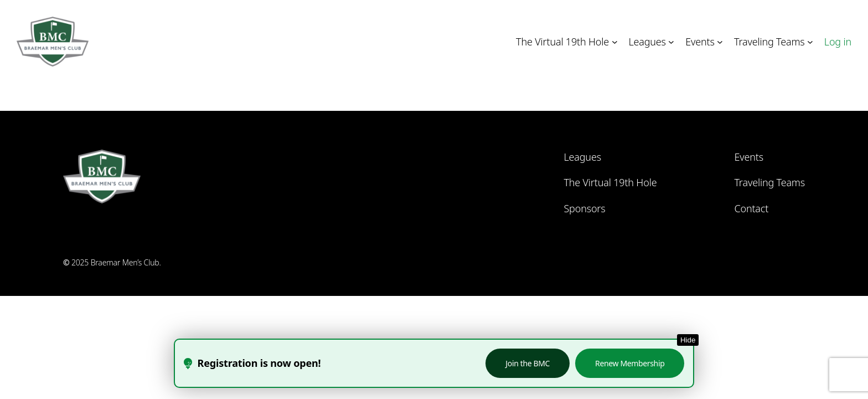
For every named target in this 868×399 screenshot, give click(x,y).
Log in (838, 42)
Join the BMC (528, 363)
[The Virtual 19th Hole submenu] (615, 42)
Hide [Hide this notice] (688, 340)
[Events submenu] (720, 42)
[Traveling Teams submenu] (810, 42)
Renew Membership (630, 363)
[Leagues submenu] (671, 42)
